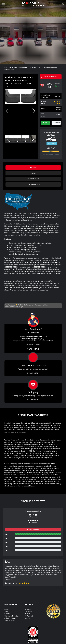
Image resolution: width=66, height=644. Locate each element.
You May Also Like (33, 179)
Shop (6, 612)
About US (28, 609)
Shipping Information (12, 616)
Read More (33, 373)
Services (8, 614)
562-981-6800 (39, 267)
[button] (34, 111)
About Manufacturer (33, 184)
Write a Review (33, 529)
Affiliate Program (10, 618)
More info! (57, 96)
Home (7, 609)
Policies (27, 614)
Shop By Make (10, 620)
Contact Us (29, 612)
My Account (29, 616)
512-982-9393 (11, 267)
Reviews (33, 173)
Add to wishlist (57, 123)
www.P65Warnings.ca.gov (14, 307)
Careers (27, 618)
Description (33, 167)
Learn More (52, 144)
